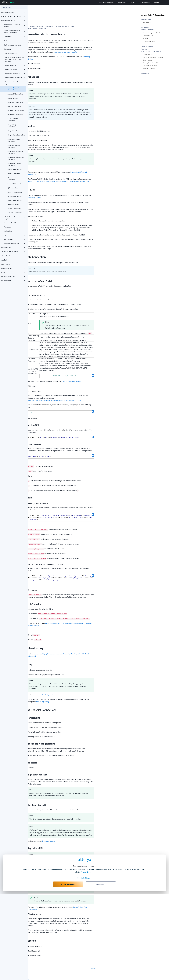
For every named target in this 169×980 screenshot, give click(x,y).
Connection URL (148, 36)
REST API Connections (15, 192)
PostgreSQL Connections (15, 184)
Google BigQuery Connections (13, 126)
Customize (101, 970)
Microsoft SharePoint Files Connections (16, 152)
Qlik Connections (13, 188)
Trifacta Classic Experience (13, 252)
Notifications (8, 231)
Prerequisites (146, 19)
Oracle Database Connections (13, 179)
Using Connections (15, 69)
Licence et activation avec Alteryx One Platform (14, 32)
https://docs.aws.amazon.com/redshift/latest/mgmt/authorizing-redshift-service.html (86, 175)
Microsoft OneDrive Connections (14, 140)
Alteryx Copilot (13, 256)
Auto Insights (13, 264)
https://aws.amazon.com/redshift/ (93, 46)
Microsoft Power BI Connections (14, 146)
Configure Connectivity (15, 74)
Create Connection (148, 30)
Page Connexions (15, 65)
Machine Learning (13, 268)
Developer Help (13, 281)
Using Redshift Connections (151, 51)
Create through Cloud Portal (152, 33)
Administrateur (14, 239)
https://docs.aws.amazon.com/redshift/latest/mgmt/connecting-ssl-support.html (80, 394)
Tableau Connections (14, 209)
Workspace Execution (13, 276)
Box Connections (13, 98)
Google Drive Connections (16, 131)
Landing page (14, 37)
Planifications (14, 227)
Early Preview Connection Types (15, 218)
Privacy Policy (86, 958)
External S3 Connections (15, 115)
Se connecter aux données (15, 78)
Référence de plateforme (14, 243)
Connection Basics (11, 53)
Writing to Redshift (149, 68)
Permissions (147, 22)
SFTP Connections (13, 204)
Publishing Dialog (62, 192)
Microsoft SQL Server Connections (14, 164)
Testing (144, 49)
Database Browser (77, 835)
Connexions (14, 49)
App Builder (13, 260)
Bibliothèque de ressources (14, 45)
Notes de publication (13, 12)
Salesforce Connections (15, 200)
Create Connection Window (100, 375)
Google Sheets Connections (16, 135)
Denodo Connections (14, 106)
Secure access (147, 60)
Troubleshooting (147, 46)
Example (146, 38)
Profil (14, 235)
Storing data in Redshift (150, 63)
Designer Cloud (13, 248)
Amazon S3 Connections (15, 94)
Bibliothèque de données (14, 41)
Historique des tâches (14, 223)
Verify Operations (77, 689)
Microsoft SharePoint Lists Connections (16, 158)
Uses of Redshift (148, 54)
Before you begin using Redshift (153, 57)
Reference (145, 73)
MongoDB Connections (15, 169)
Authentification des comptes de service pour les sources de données (15, 59)
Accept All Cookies (68, 970)
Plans (13, 272)
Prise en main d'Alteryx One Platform (14, 26)
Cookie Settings (84, 964)
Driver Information (149, 41)
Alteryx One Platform (13, 20)
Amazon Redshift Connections (13, 89)
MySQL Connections (14, 174)
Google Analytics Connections (13, 120)
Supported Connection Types (15, 83)
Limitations (145, 27)
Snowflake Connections (15, 196)
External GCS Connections (16, 110)
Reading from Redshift (150, 66)
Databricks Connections (15, 102)
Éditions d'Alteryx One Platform (13, 16)
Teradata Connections (15, 213)
